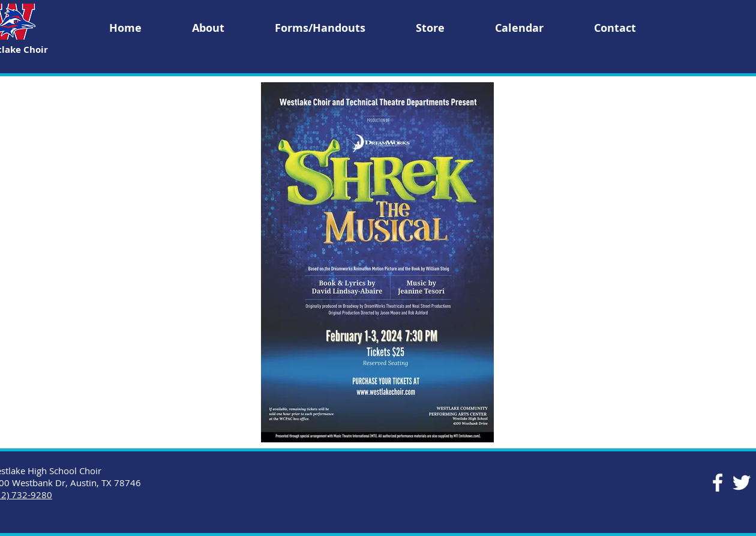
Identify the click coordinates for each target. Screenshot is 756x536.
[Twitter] (742, 483)
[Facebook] (718, 483)
